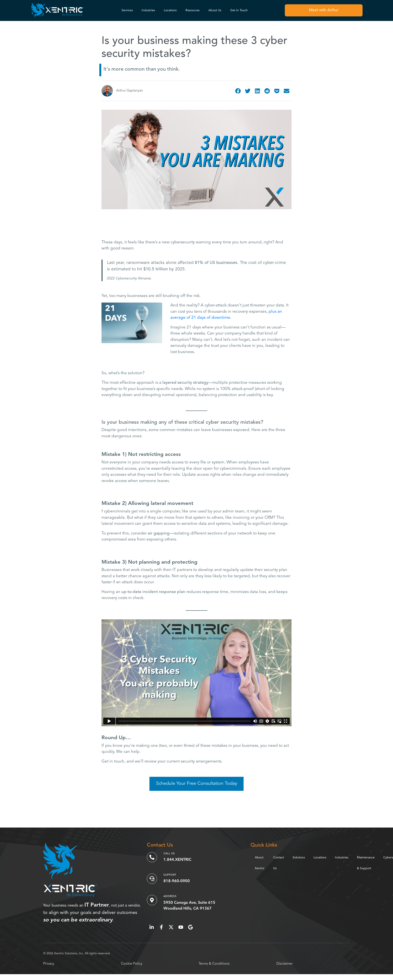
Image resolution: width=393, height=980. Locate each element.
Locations (170, 10)
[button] (238, 91)
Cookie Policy (132, 964)
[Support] (152, 879)
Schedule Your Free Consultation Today (197, 784)
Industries (148, 10)
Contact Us (279, 863)
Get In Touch (239, 10)
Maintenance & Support (366, 863)
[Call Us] (152, 857)
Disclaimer (285, 964)
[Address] (152, 900)
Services (127, 10)
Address (170, 896)
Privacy (49, 964)
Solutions (299, 858)
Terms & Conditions (214, 964)
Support (170, 875)
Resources (193, 10)
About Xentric (260, 863)
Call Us (169, 854)
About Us (215, 10)
